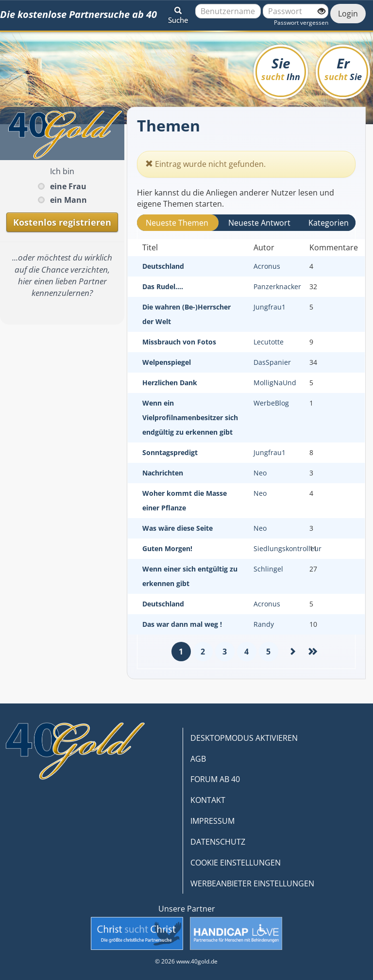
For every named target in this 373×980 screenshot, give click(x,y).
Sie (281, 68)
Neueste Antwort (259, 223)
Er (343, 68)
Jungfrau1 (270, 307)
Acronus (267, 266)
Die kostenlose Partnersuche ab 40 (78, 14)
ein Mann (68, 200)
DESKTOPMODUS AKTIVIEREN (244, 738)
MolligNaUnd (275, 383)
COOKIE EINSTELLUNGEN (236, 863)
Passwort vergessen (301, 23)
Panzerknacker (277, 286)
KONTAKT (208, 800)
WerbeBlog (271, 403)
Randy (264, 624)
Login (348, 14)
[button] (178, 14)
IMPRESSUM (212, 821)
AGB (198, 759)
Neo (260, 473)
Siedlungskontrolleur (288, 548)
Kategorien (329, 223)
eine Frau (68, 186)
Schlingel (268, 569)
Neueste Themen (177, 223)
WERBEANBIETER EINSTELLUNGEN (252, 883)
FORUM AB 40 (215, 779)
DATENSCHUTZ (218, 842)
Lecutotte (269, 342)
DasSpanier (272, 362)
